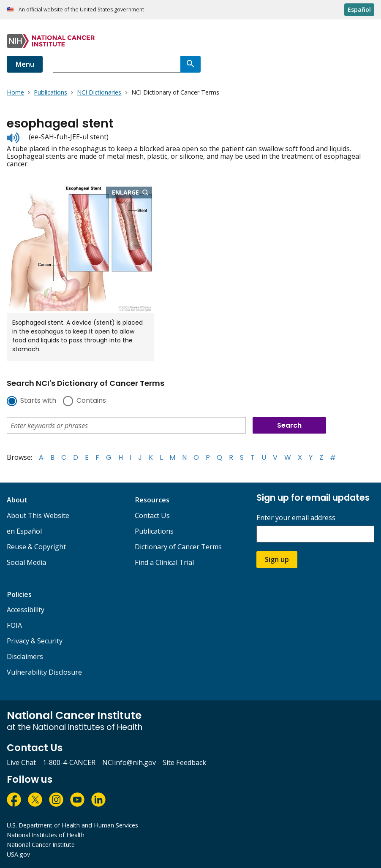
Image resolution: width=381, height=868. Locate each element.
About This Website (38, 515)
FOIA (14, 625)
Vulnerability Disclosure (44, 672)
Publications (154, 531)
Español (359, 9)
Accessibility (26, 610)
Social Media (26, 562)
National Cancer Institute (41, 845)
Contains (91, 401)
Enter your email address (296, 518)
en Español (24, 531)
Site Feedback (184, 762)
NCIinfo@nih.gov (129, 762)
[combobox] (117, 64)
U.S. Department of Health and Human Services (72, 825)
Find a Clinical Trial (164, 562)
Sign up (277, 559)
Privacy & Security (35, 641)
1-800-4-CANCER (69, 762)
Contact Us (152, 515)
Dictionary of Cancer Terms (178, 547)
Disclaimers (25, 656)
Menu (25, 64)
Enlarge (132, 193)
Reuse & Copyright (36, 547)
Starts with (38, 401)
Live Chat (21, 762)
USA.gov (18, 854)
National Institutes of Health (46, 835)
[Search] (190, 64)
